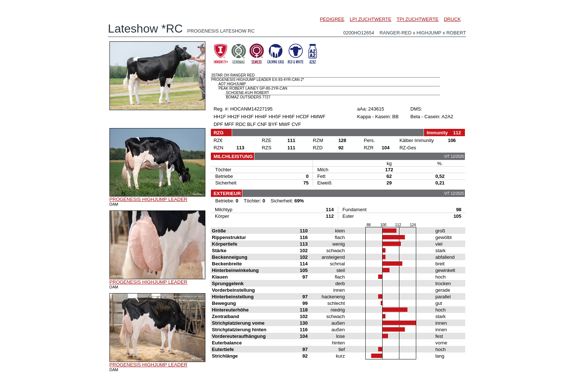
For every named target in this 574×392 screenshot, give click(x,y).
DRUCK (452, 19)
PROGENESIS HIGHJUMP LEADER (148, 199)
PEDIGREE (332, 19)
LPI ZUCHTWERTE (370, 19)
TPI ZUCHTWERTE (418, 19)
